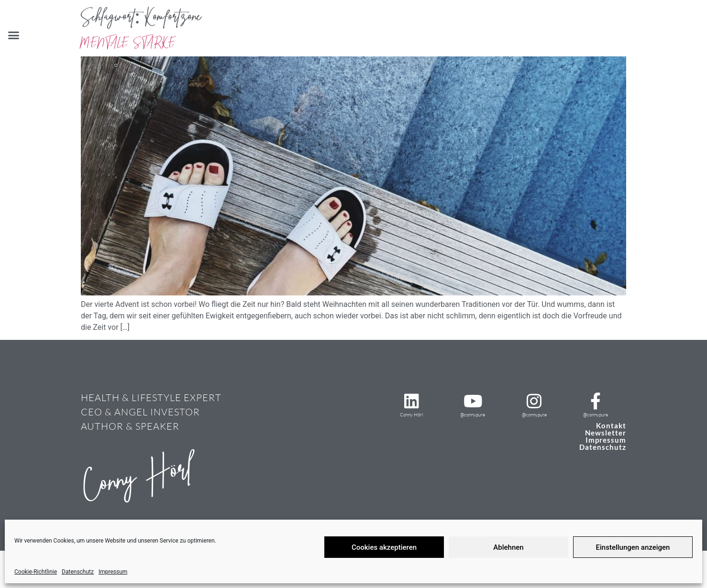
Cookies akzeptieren (384, 547)
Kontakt (611, 425)
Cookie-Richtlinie (36, 572)
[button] (14, 35)
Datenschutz (78, 572)
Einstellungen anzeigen (633, 547)
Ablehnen (508, 547)
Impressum (113, 572)
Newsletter (606, 433)
